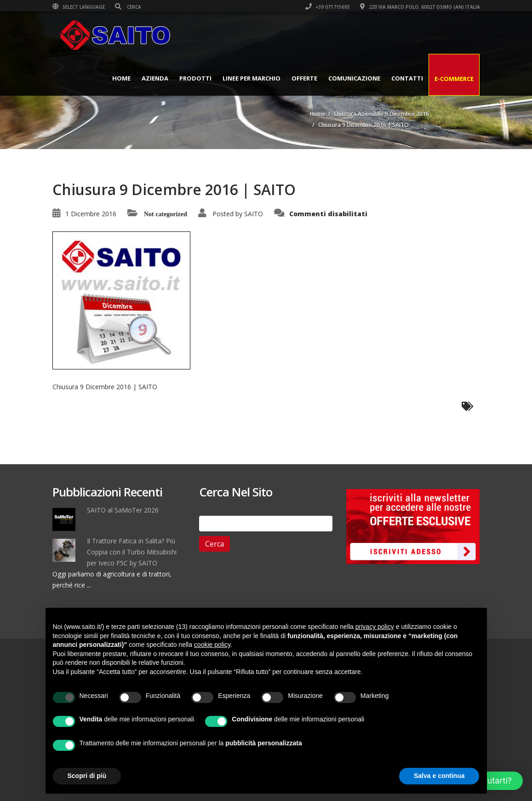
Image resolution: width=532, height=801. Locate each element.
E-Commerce (454, 79)
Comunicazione (354, 78)
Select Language (79, 7)
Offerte (304, 78)
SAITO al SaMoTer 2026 (123, 510)
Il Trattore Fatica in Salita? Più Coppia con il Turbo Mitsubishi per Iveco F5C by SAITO (132, 552)
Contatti (407, 78)
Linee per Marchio (252, 78)
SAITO (254, 214)
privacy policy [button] (375, 627)
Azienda (155, 78)
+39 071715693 (328, 7)
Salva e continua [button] (439, 776)
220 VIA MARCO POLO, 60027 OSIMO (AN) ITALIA (420, 7)
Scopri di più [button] (87, 776)
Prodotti (195, 78)
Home (121, 78)
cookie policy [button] (212, 645)
